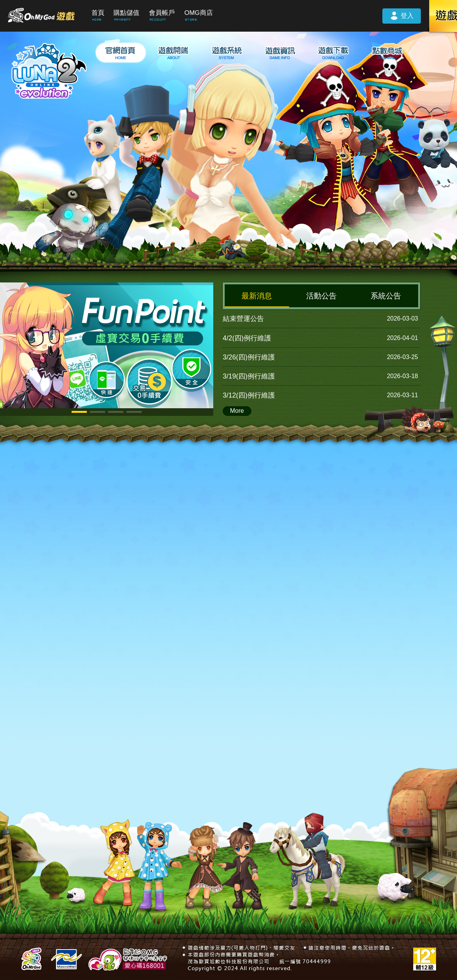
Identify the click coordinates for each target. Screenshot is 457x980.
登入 (402, 15)
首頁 (98, 13)
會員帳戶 (162, 13)
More (237, 411)
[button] (79, 412)
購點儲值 (126, 13)
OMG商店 (199, 13)
